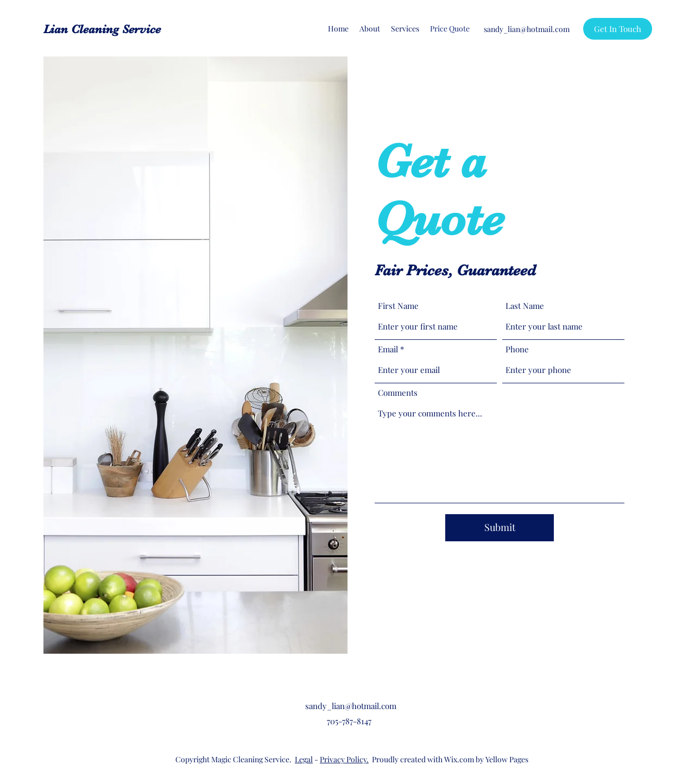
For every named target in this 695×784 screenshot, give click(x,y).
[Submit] (500, 528)
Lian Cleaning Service (102, 29)
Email (388, 349)
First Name (398, 306)
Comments (398, 393)
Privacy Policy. (344, 759)
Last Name (525, 306)
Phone (517, 349)
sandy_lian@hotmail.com (527, 29)
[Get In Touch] (618, 29)
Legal (304, 759)
